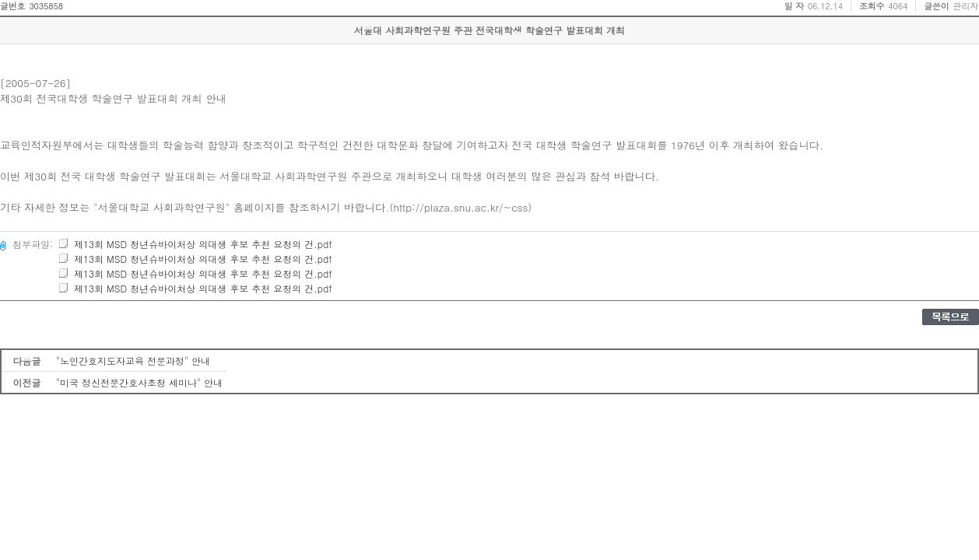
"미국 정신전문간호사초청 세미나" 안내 (139, 382)
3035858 (46, 6)
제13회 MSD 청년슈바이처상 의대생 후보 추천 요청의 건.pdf (195, 244)
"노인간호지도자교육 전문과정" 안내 (133, 360)
